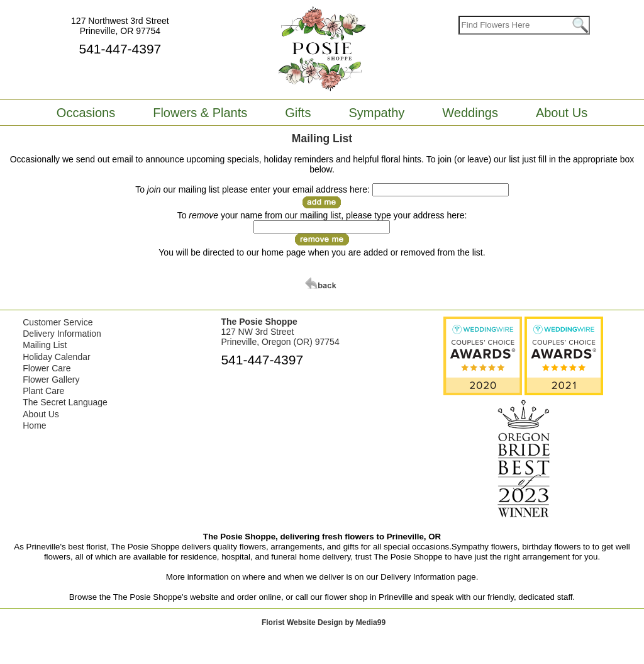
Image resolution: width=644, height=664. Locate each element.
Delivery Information (62, 334)
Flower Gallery (51, 380)
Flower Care (47, 368)
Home (34, 425)
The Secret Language (65, 402)
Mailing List (45, 345)
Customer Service (58, 322)
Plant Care (43, 391)
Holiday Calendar (56, 357)
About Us (41, 414)
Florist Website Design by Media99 (324, 622)
